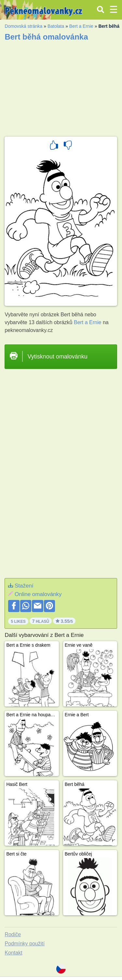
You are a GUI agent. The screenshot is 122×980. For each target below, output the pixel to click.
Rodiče (13, 934)
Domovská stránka (23, 26)
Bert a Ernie (81, 26)
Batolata (56, 26)
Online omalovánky (38, 594)
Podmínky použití (25, 944)
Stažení (24, 586)
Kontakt (13, 953)
